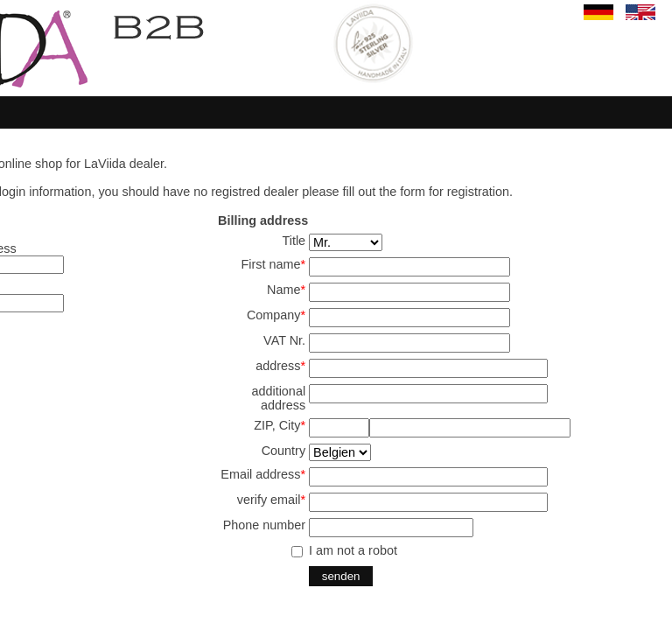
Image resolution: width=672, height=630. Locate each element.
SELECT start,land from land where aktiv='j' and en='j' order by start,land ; (340, 452)
